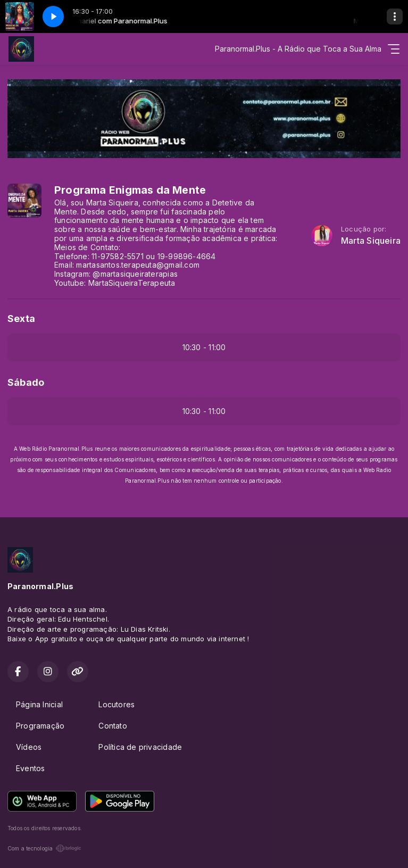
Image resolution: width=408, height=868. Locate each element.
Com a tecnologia (44, 848)
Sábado (26, 382)
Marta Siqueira (371, 241)
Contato (113, 726)
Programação (40, 726)
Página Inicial (39, 704)
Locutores (116, 704)
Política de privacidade (140, 747)
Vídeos (29, 747)
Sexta (21, 319)
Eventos (30, 768)
